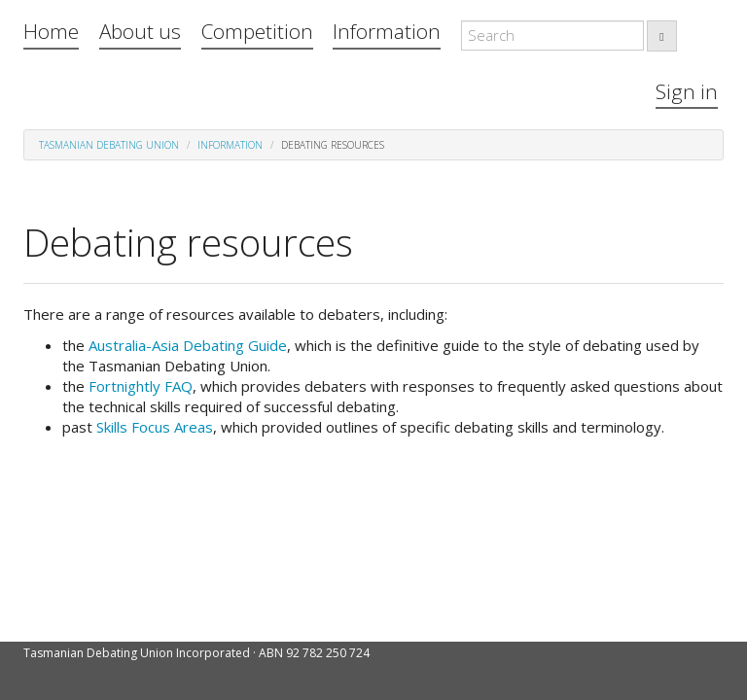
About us (140, 31)
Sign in (687, 91)
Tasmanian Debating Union (109, 145)
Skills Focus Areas (155, 427)
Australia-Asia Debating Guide (188, 345)
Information (387, 31)
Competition (257, 31)
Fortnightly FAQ (141, 386)
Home (51, 31)
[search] (661, 36)
